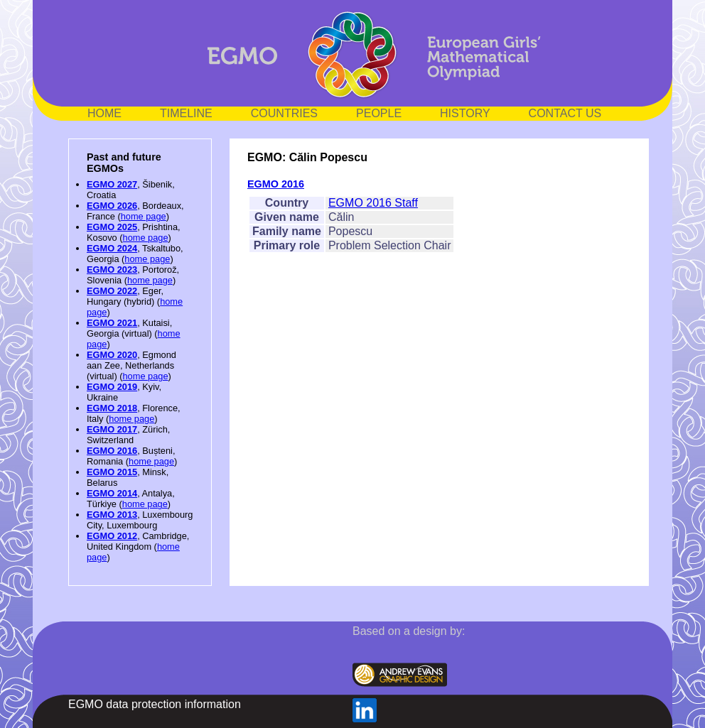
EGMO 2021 (112, 323)
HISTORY (465, 113)
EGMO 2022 (112, 291)
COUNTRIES (284, 113)
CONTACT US (565, 113)
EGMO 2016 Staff (373, 203)
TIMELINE (186, 113)
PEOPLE (379, 113)
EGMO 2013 (112, 515)
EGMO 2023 (112, 270)
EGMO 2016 (112, 451)
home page (144, 216)
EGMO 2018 (112, 408)
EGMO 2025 (112, 227)
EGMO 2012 (112, 536)
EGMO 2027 (112, 184)
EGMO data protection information (155, 704)
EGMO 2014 (112, 493)
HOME (104, 113)
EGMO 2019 (112, 387)
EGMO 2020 (112, 355)
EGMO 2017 (112, 429)
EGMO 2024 (112, 248)
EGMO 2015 (112, 472)
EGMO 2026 (112, 206)
